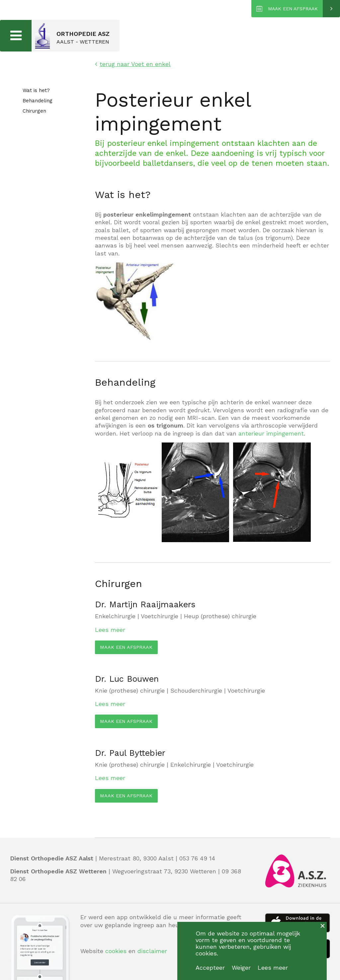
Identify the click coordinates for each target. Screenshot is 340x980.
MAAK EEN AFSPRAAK (293, 9)
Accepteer (210, 968)
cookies (116, 951)
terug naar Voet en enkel (133, 64)
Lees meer (110, 630)
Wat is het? (36, 91)
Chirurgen (34, 111)
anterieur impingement (271, 433)
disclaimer (152, 951)
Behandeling (38, 101)
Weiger (241, 968)
